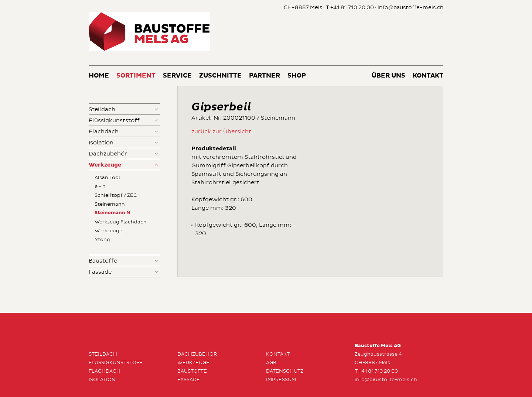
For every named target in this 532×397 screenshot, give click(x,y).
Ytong (102, 240)
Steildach (102, 109)
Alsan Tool (107, 178)
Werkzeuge (105, 165)
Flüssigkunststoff (114, 121)
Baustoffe (103, 261)
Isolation (101, 143)
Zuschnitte (220, 76)
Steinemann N (112, 213)
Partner (265, 76)
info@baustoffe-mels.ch (410, 8)
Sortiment (136, 76)
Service (177, 76)
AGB (271, 363)
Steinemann (110, 204)
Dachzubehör (108, 154)
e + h (100, 186)
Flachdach (104, 132)
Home (99, 76)
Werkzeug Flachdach (121, 222)
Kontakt (428, 76)
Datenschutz (285, 371)
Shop (297, 76)
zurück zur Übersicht (221, 132)
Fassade (100, 272)
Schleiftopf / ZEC (116, 195)
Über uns (388, 76)
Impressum (281, 380)
